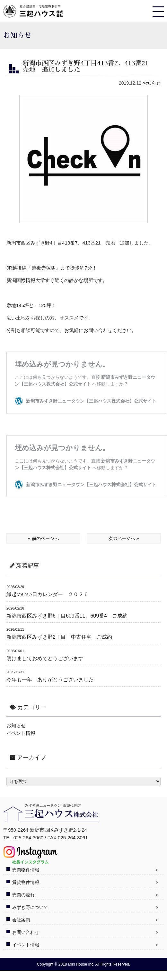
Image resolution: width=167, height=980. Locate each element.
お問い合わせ (26, 932)
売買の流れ (23, 895)
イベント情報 (21, 733)
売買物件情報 (26, 870)
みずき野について (30, 907)
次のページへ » (124, 538)
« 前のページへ (43, 538)
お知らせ (152, 83)
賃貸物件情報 (26, 882)
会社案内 (21, 920)
